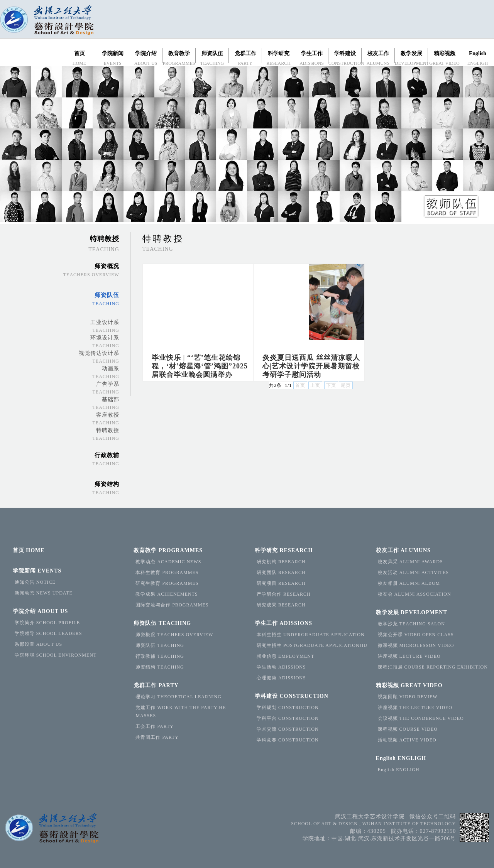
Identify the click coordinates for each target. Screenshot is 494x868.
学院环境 (56, 655)
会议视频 (421, 718)
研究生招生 (312, 645)
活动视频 (407, 740)
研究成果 (281, 605)
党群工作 (156, 685)
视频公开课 (416, 635)
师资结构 (160, 667)
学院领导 (48, 633)
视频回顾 (408, 697)
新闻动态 (44, 593)
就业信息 (285, 656)
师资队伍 (162, 623)
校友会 (414, 594)
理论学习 (178, 697)
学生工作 (283, 623)
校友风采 (410, 562)
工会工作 (155, 726)
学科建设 (292, 696)
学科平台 (288, 718)
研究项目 (281, 583)
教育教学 (168, 550)
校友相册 (409, 583)
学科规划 (288, 708)
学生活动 (281, 667)
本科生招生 (311, 635)
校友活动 (413, 572)
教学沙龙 (411, 624)
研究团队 (281, 572)
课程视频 (408, 729)
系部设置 (38, 644)
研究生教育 (167, 583)
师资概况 (174, 635)
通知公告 (35, 582)
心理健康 (281, 678)
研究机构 (281, 562)
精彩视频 (409, 685)
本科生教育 (167, 572)
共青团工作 (157, 737)
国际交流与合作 (172, 605)
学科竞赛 (288, 740)
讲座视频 (409, 656)
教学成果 (167, 594)
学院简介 (47, 623)
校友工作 (403, 550)
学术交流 (288, 729)
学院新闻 (37, 571)
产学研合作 (284, 594)
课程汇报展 (433, 667)
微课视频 (416, 645)
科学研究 (284, 550)
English (401, 758)
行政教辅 (160, 656)
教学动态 (168, 562)
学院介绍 (40, 611)
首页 (29, 550)
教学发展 (412, 612)
